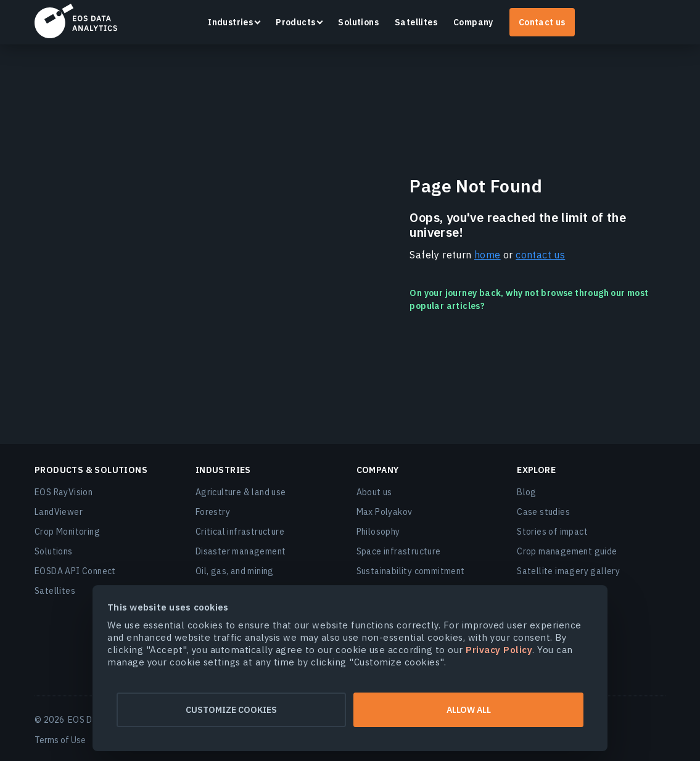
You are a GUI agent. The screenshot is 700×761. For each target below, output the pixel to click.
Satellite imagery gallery (568, 571)
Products (295, 22)
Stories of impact (552, 532)
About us (374, 492)
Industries (230, 22)
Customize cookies (230, 710)
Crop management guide (567, 551)
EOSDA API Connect (75, 571)
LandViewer (59, 512)
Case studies (543, 512)
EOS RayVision (64, 492)
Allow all (470, 710)
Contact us (542, 22)
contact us (540, 255)
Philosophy (378, 532)
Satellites (416, 22)
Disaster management (241, 551)
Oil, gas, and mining (235, 571)
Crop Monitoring (67, 532)
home (488, 255)
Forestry (213, 512)
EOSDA (76, 21)
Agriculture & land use (241, 492)
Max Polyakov (385, 512)
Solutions (358, 22)
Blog (527, 492)
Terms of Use (60, 740)
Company (473, 22)
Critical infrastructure (240, 532)
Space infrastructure (399, 551)
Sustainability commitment (411, 571)
